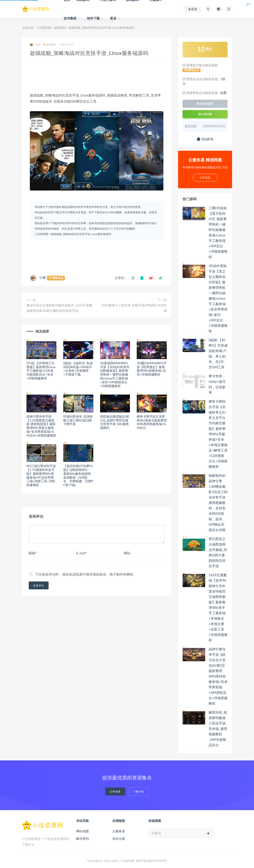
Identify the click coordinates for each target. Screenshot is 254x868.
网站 (127, 553)
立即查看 (115, 792)
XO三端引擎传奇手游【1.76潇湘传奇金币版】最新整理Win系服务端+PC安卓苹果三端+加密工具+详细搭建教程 (41, 475)
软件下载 (93, 18)
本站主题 (119, 839)
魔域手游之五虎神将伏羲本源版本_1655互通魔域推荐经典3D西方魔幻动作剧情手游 (59, 308)
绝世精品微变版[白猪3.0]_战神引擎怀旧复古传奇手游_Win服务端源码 (115, 422)
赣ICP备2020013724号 (152, 861)
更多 (113, 18)
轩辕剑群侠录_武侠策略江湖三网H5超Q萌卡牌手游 (78, 420)
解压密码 (82, 839)
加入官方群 (205, 114)
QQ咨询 (205, 139)
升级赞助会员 (191, 70)
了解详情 (139, 792)
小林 (35, 45)
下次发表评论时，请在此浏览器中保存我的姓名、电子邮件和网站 (84, 574)
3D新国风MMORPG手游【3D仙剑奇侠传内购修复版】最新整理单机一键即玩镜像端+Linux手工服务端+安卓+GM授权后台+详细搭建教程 (115, 374)
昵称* (33, 553)
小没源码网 (44, 28)
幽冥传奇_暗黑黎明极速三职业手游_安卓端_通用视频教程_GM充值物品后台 (218, 729)
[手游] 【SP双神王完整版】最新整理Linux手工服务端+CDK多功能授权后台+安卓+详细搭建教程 (41, 371)
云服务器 (119, 831)
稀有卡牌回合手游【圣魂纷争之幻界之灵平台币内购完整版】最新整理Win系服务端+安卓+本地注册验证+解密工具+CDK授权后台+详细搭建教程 (218, 434)
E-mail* (82, 553)
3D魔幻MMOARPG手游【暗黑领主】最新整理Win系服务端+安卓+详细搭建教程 (152, 369)
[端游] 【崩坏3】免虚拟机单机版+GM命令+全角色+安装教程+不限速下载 (78, 369)
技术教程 (70, 18)
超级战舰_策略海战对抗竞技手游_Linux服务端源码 (81, 234)
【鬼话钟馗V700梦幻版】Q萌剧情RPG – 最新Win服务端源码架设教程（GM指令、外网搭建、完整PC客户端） (78, 475)
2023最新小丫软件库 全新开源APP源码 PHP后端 (134, 308)
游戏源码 (60, 28)
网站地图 (82, 831)
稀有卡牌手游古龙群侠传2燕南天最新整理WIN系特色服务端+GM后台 (152, 422)
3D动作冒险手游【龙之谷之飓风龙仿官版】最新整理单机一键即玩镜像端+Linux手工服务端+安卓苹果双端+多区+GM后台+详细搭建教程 (218, 298)
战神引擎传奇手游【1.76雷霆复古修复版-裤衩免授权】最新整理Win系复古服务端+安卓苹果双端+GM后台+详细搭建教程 (41, 426)
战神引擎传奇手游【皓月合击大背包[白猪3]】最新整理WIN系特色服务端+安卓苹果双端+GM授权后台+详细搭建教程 (218, 676)
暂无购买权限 (205, 104)
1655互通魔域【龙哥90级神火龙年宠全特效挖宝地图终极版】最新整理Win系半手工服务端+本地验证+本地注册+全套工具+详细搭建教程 (218, 607)
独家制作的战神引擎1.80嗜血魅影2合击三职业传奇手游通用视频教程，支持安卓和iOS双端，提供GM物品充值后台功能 (218, 503)
